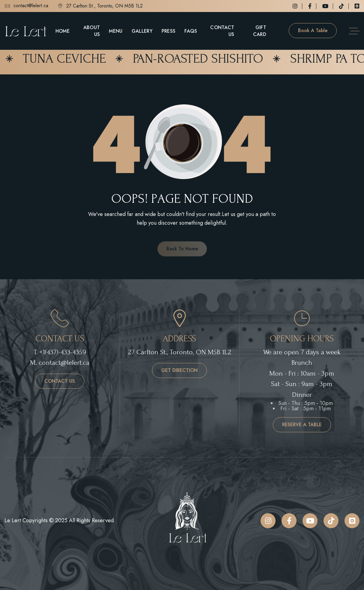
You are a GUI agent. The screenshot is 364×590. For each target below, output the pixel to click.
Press (169, 31)
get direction (179, 370)
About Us (92, 31)
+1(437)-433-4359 (63, 352)
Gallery (142, 31)
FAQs (191, 31)
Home (63, 31)
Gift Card (260, 31)
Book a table (313, 30)
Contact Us (222, 31)
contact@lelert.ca (26, 6)
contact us (60, 381)
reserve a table (302, 425)
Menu (116, 31)
